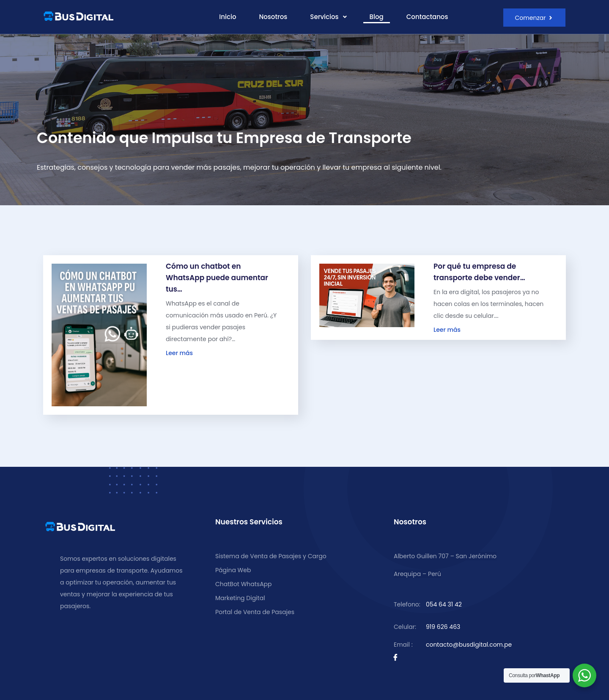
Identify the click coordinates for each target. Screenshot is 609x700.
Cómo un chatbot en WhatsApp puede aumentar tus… (217, 278)
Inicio (228, 17)
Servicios (328, 17)
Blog (377, 17)
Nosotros (273, 17)
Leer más (179, 354)
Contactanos (427, 17)
